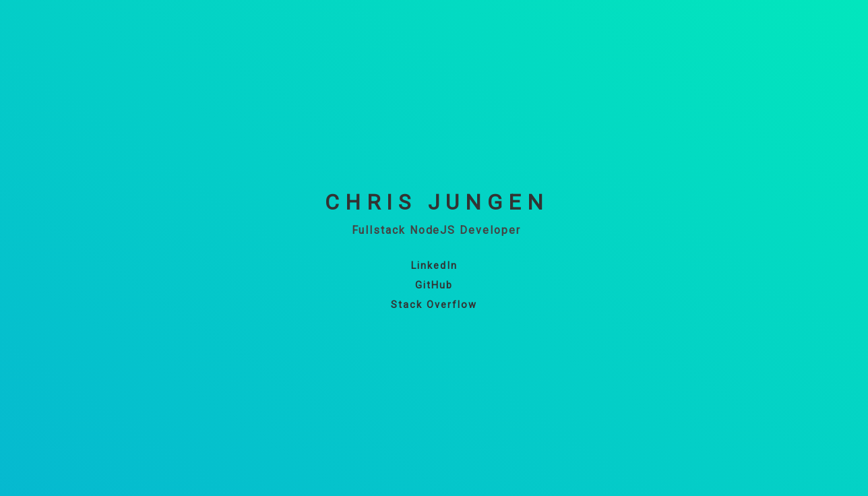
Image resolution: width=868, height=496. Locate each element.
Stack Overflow (434, 305)
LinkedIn (434, 266)
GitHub (434, 285)
